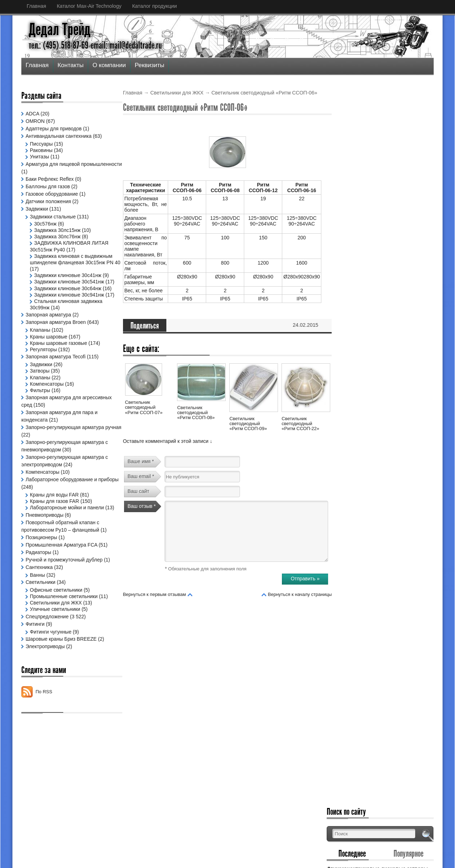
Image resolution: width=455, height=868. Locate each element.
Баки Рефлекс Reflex (50, 179)
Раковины (41, 150)
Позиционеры (41, 563)
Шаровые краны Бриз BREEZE (61, 665)
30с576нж (45, 224)
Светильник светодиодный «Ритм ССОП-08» (196, 413)
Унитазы (39, 157)
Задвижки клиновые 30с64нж (68, 295)
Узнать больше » (415, 200)
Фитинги (35, 650)
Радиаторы (38, 578)
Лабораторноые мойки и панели (67, 527)
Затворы (40, 390)
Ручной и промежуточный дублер (64, 585)
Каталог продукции (155, 6)
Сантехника (39, 593)
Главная (36, 6)
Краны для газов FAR (54, 521)
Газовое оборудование (52, 194)
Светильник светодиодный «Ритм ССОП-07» (144, 407)
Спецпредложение (47, 642)
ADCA (32, 114)
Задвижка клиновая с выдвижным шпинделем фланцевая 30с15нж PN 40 (61, 262)
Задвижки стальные (53, 217)
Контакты (71, 65)
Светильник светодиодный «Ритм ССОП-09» (248, 424)
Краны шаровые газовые (58, 362)
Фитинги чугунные (51, 657)
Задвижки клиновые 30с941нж (69, 308)
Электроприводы (45, 672)
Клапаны (40, 349)
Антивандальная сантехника (59, 136)
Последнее (364, 137)
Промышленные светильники (64, 622)
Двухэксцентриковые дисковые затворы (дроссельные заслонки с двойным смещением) (385, 158)
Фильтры (40, 409)
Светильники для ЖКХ (177, 93)
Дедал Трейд (60, 29)
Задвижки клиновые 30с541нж (69, 282)
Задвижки (37, 209)
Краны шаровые (49, 356)
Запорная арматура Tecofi (56, 376)
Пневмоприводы (44, 541)
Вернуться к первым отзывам (154, 594)
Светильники (41, 608)
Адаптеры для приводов (54, 129)
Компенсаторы (47, 403)
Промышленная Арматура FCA (61, 570)
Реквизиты (149, 65)
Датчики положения (48, 201)
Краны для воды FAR (54, 514)
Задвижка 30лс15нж (57, 230)
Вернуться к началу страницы (300, 594)
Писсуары (41, 144)
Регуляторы (43, 369)
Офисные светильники (56, 616)
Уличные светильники (55, 635)
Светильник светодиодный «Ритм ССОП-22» (300, 424)
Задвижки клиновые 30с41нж (68, 275)
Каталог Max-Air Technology (89, 6)
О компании (109, 65)
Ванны (38, 601)
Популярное (412, 137)
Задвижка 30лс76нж (57, 237)
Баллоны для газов (48, 186)
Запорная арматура (48, 334)
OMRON (35, 121)
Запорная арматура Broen (56, 342)
